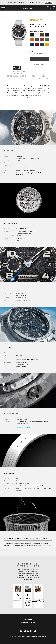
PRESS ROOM (28, 619)
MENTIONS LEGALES (28, 626)
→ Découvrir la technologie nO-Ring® (25, 427)
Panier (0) (51, 7)
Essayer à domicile (40, 64)
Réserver (40, 59)
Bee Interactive (42, 636)
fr (54, 9)
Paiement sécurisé (12, 79)
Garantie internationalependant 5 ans (44, 79)
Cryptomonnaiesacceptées (23, 79)
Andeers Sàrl (29, 636)
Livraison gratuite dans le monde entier (33, 79)
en (50, 9)
